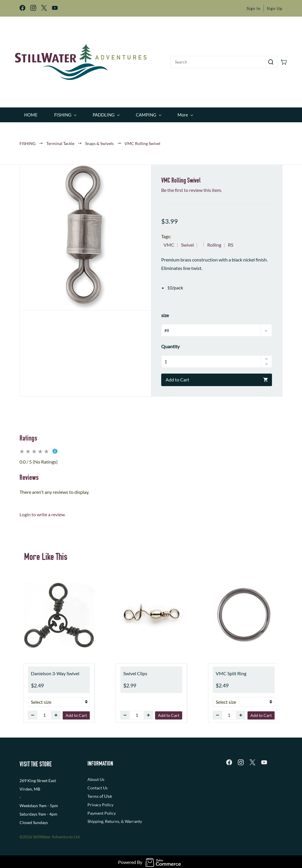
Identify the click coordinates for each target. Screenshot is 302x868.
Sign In (254, 8)
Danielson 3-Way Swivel (55, 670)
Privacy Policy (100, 801)
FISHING (28, 139)
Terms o (95, 792)
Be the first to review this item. (192, 186)
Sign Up (275, 8)
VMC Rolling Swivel (142, 139)
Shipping (95, 817)
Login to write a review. (43, 511)
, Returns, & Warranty (123, 817)
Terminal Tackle (60, 139)
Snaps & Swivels (99, 139)
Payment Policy (102, 809)
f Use (107, 792)
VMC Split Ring (231, 670)
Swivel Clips (135, 670)
